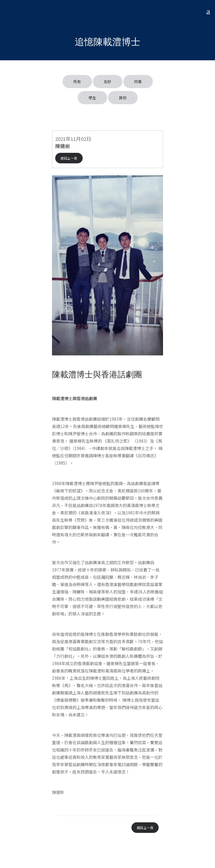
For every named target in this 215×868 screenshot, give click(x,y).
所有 (77, 82)
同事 (138, 82)
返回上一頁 (69, 158)
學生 (92, 98)
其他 (123, 98)
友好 (108, 82)
